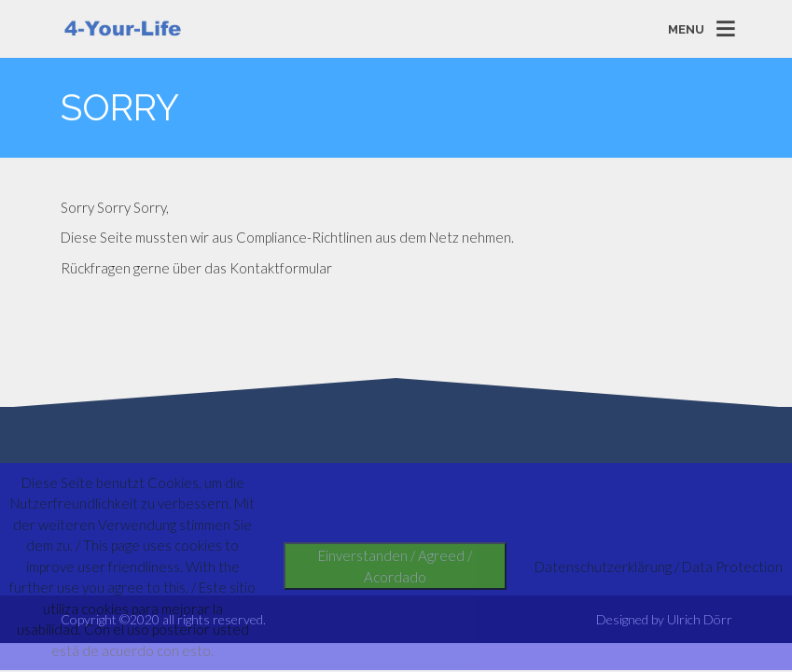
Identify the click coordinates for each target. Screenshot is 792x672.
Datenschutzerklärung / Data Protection (659, 567)
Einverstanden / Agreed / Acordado (395, 566)
